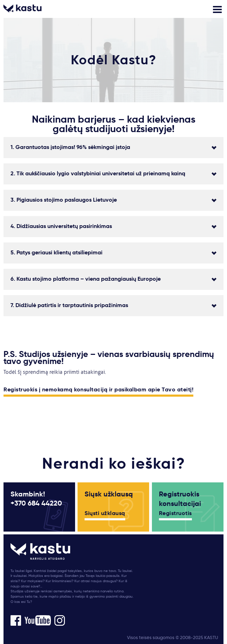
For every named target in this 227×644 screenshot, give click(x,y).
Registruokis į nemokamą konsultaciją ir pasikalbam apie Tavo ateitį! (98, 390)
